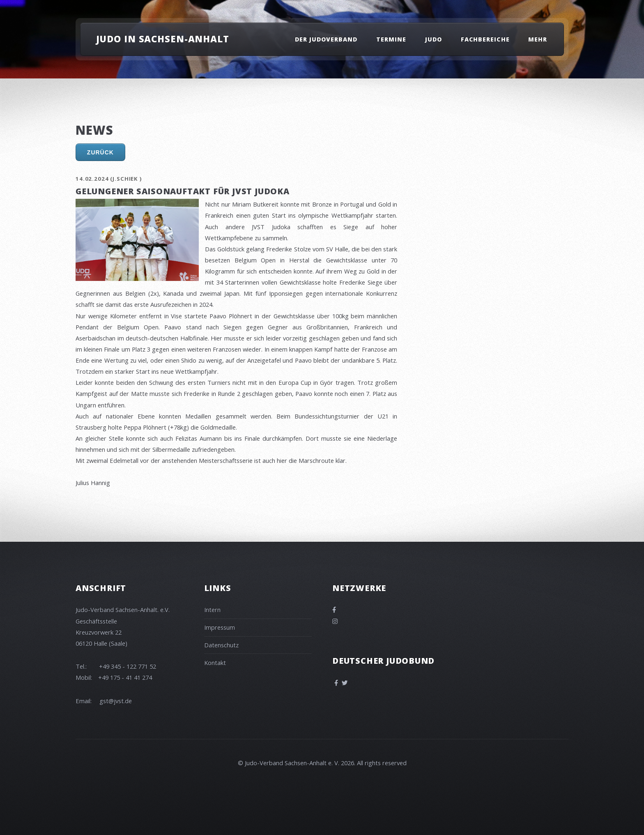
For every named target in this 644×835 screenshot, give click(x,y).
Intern (212, 610)
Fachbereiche (485, 39)
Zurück (100, 152)
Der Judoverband (326, 39)
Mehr (538, 39)
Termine (391, 39)
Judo (434, 39)
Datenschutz (221, 645)
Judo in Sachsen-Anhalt (163, 39)
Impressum (220, 627)
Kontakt (215, 662)
